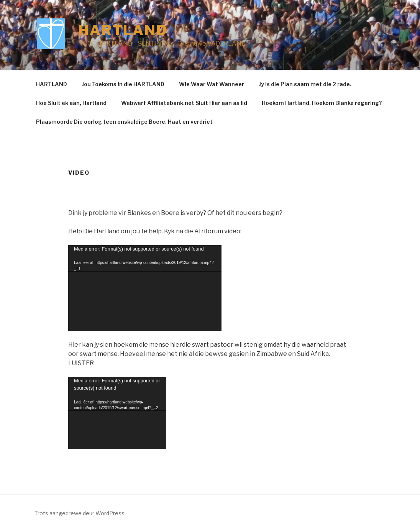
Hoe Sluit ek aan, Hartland (71, 103)
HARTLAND (52, 84)
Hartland (123, 30)
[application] (145, 288)
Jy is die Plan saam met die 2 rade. (305, 84)
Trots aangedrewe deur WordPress (80, 513)
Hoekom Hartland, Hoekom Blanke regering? (322, 103)
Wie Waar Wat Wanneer (212, 84)
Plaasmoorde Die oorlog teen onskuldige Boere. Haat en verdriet (124, 122)
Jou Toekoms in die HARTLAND (123, 84)
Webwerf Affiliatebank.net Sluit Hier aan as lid (184, 103)
